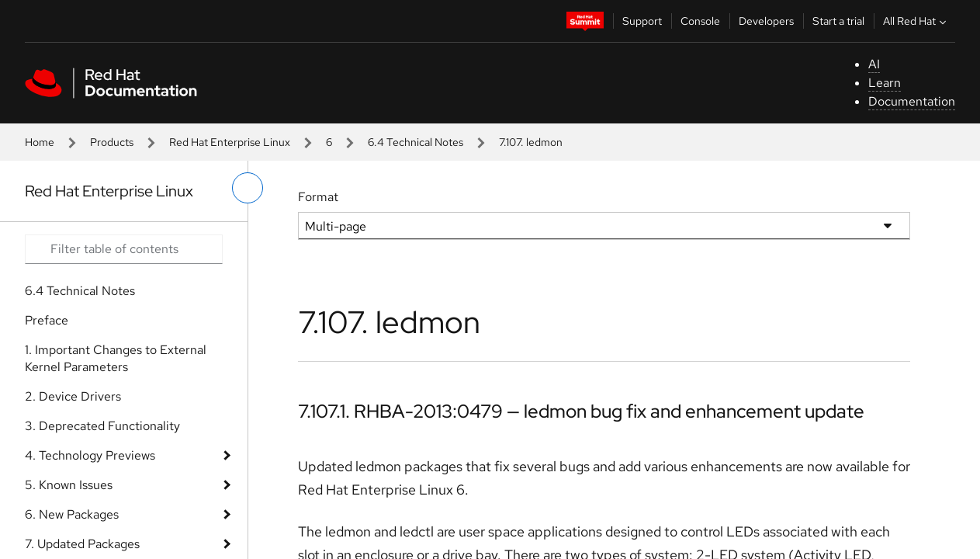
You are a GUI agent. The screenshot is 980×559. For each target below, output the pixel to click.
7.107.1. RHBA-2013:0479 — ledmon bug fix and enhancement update (581, 411)
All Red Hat (916, 21)
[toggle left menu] (248, 188)
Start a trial (838, 21)
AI (874, 64)
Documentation (912, 101)
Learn (885, 83)
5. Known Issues (69, 485)
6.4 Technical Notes (416, 142)
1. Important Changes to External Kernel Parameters (116, 358)
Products (112, 142)
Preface (47, 320)
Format (318, 197)
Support (642, 21)
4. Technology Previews (90, 455)
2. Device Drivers (73, 396)
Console (700, 21)
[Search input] (124, 249)
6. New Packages (72, 514)
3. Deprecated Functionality (102, 426)
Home (40, 142)
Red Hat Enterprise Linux (230, 142)
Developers (766, 21)
